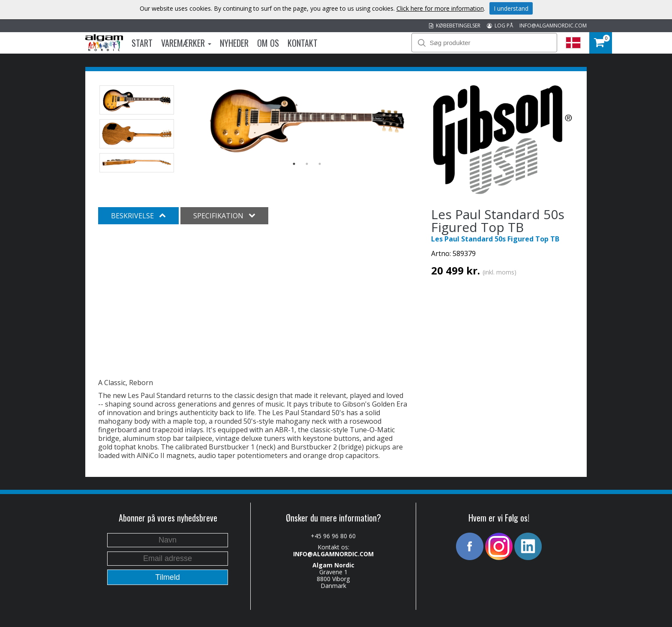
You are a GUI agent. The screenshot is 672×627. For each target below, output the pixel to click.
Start (142, 43)
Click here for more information (440, 8)
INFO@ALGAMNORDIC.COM (553, 26)
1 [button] (294, 164)
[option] (307, 120)
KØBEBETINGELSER (455, 26)
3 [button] (320, 164)
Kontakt (303, 43)
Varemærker (186, 43)
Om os (268, 43)
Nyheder (234, 43)
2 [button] (307, 164)
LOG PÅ (500, 26)
